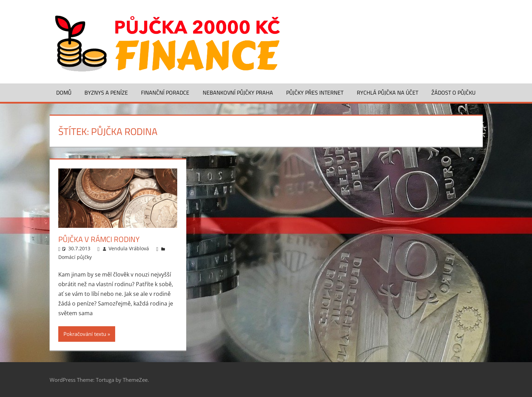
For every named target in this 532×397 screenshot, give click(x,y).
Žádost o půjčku (453, 93)
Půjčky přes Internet (315, 93)
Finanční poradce (165, 93)
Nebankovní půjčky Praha (238, 93)
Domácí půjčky (75, 257)
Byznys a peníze (106, 93)
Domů (64, 93)
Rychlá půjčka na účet (388, 93)
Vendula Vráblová (129, 248)
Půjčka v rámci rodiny (99, 239)
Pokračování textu (85, 334)
